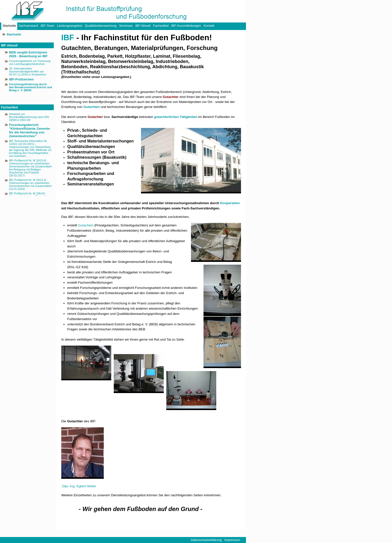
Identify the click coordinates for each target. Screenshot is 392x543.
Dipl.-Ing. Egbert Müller (79, 486)
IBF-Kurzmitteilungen (186, 26)
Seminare (126, 26)
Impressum (232, 540)
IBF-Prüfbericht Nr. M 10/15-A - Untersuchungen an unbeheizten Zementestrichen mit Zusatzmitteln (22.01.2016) (30, 184)
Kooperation (230, 203)
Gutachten (91, 107)
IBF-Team (47, 26)
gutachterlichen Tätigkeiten (176, 117)
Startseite (9, 26)
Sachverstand (28, 26)
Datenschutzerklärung (206, 540)
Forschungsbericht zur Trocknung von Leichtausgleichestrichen (30, 62)
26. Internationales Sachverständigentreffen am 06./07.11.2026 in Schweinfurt (27, 71)
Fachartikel (161, 26)
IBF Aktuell (143, 26)
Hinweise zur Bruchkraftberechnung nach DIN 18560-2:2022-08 (29, 117)
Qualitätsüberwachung (101, 26)
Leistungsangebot (70, 26)
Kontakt (209, 26)
